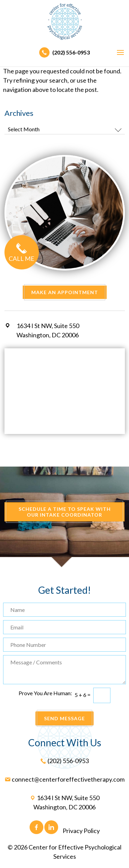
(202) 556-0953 (64, 52)
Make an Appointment (65, 292)
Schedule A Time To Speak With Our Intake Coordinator (65, 512)
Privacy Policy (81, 831)
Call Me (22, 254)
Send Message (64, 718)
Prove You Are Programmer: (45, 693)
